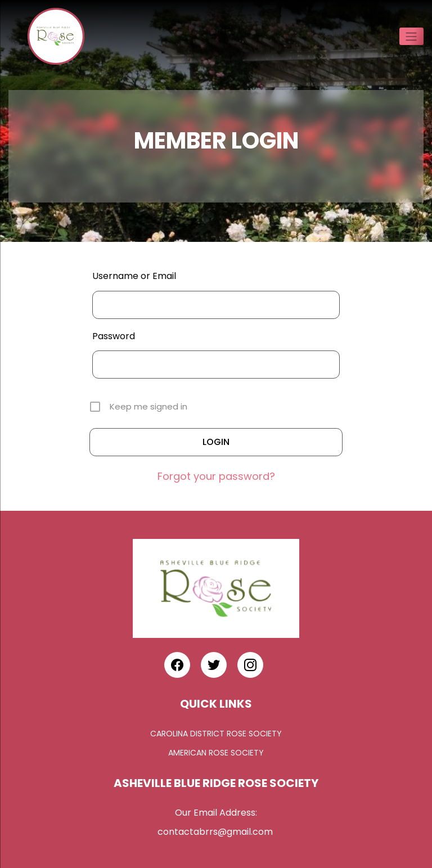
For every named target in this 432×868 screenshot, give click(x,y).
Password (114, 336)
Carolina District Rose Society (216, 734)
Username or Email (134, 276)
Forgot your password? (216, 476)
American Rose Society (216, 753)
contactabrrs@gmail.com (216, 832)
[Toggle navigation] (411, 36)
